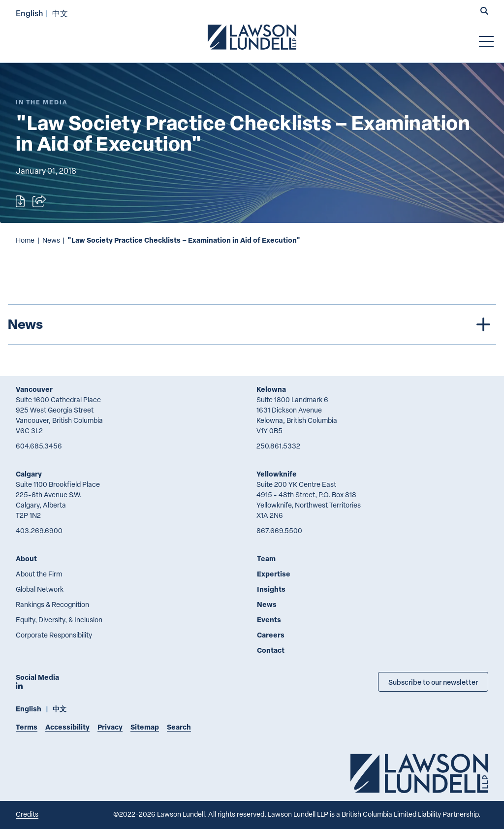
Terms (27, 727)
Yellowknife (277, 474)
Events (269, 620)
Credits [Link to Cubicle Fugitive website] (27, 814)
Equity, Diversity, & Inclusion (59, 620)
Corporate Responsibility (54, 635)
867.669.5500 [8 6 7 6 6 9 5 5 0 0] (279, 530)
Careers (271, 635)
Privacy (110, 727)
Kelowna (271, 389)
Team (266, 558)
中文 (60, 13)
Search (179, 727)
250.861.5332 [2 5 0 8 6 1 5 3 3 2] (278, 446)
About (26, 558)
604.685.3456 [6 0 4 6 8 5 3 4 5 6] (39, 446)
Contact (271, 650)
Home (25, 240)
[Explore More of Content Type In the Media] (42, 102)
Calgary (29, 474)
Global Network (40, 589)
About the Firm (39, 574)
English (30, 13)
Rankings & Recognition (52, 604)
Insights (271, 589)
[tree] (252, 324)
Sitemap (145, 727)
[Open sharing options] (39, 201)
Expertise (274, 574)
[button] (484, 12)
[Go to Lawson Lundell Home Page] (252, 37)
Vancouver (34, 389)
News (51, 240)
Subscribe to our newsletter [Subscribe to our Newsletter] (433, 682)
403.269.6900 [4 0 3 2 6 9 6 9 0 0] (39, 530)
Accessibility (67, 727)
